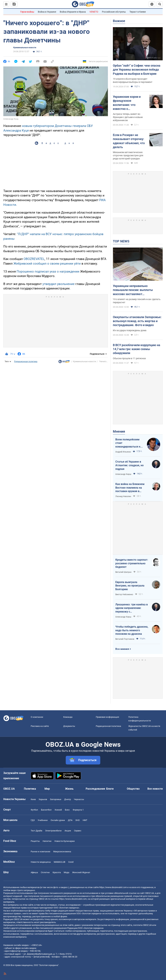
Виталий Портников (125, 639)
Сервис (78, 831)
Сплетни (45, 872)
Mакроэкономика (62, 852)
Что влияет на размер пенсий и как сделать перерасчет (137, 301)
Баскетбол (46, 810)
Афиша (34, 872)
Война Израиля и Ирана (73, 12)
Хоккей (58, 810)
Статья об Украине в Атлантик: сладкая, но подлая (129, 465)
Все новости (155, 789)
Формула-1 (78, 810)
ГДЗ (33, 820)
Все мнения (122, 649)
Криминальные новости (25, 48)
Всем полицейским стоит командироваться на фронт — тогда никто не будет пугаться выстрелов (129, 443)
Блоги (110, 789)
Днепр (68, 799)
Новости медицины (41, 862)
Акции (68, 831)
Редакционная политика (26, 362)
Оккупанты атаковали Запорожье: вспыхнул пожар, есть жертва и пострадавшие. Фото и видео (137, 321)
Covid (71, 862)
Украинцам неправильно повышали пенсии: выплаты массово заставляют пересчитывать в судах (133, 290)
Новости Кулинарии (65, 841)
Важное (119, 21)
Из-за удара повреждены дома (130, 330)
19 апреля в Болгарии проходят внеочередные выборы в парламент (133, 80)
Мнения (119, 431)
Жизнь (69, 789)
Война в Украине (47, 12)
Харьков (43, 799)
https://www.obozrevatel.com (113, 887)
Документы (69, 726)
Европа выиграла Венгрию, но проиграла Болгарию (130, 586)
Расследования (95, 789)
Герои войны (27, 12)
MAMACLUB (60, 862)
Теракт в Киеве (138, 12)
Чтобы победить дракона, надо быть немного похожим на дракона (132, 630)
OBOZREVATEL (34, 259)
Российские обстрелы (114, 12)
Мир (47, 789)
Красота (57, 872)
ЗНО (78, 820)
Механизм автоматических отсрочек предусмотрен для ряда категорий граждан (128, 155)
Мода (66, 872)
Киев (33, 799)
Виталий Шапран (123, 572)
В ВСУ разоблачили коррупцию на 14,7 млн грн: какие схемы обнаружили (137, 349)
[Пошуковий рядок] (160, 4)
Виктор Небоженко (124, 594)
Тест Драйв (36, 831)
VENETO (94, 12)
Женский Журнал (81, 872)
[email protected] (41, 957)
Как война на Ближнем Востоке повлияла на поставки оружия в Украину (130, 488)
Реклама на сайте (40, 726)
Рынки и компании (41, 852)
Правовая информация (107, 717)
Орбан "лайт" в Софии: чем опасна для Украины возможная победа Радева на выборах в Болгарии (137, 70)
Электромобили (53, 831)
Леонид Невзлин (123, 496)
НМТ (85, 820)
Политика (30, 789)
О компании (37, 717)
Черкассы (79, 799)
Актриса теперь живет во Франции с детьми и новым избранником (128, 117)
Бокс (67, 810)
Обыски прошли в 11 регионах (129, 358)
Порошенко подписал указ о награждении (48, 271)
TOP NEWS (121, 241)
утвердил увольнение (59, 284)
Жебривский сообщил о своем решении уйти (47, 264)
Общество (133, 789)
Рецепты (35, 841)
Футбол (34, 810)
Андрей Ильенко (123, 452)
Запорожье (56, 799)
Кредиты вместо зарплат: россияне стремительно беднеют (132, 563)
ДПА (70, 820)
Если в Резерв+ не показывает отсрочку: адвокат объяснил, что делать (129, 141)
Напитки (47, 841)
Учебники (43, 820)
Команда (68, 717)
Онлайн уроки (58, 820)
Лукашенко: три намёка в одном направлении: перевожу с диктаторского (132, 608)
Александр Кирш (123, 474)
